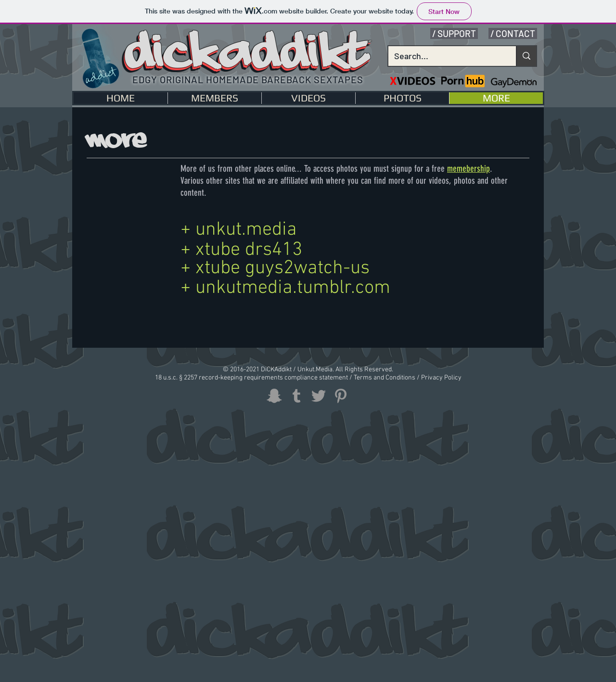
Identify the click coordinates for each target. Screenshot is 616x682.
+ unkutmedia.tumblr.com (285, 288)
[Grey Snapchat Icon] (274, 396)
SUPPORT (457, 33)
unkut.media (246, 230)
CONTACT (515, 33)
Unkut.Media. (316, 370)
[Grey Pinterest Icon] (341, 396)
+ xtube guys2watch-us (275, 268)
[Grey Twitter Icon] (319, 396)
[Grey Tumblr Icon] (296, 396)
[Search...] (445, 56)
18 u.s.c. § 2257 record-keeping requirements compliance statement (252, 378)
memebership (468, 169)
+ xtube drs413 (241, 250)
